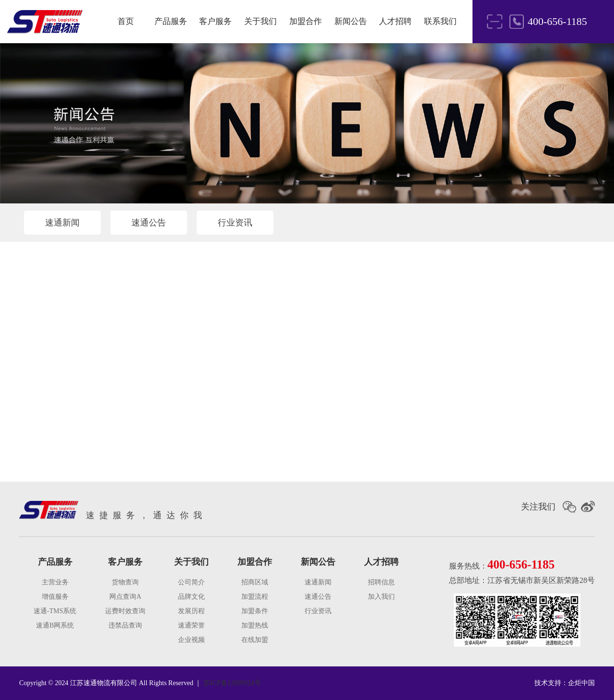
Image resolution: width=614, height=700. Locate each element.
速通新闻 (62, 223)
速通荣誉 (191, 625)
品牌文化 (191, 597)
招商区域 (255, 582)
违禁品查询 (125, 625)
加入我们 (381, 597)
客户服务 (215, 21)
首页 (126, 21)
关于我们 (260, 21)
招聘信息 (381, 582)
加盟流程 (255, 597)
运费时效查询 (125, 611)
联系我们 (440, 21)
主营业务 (55, 582)
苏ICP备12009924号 (232, 683)
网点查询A (125, 597)
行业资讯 (235, 223)
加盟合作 (306, 21)
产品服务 (171, 21)
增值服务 (55, 597)
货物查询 (125, 582)
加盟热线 (255, 625)
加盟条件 (255, 611)
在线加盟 (255, 640)
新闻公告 (351, 21)
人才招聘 (395, 21)
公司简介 (191, 582)
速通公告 (149, 223)
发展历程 (191, 611)
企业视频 (191, 640)
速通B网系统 (55, 625)
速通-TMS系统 (55, 611)
